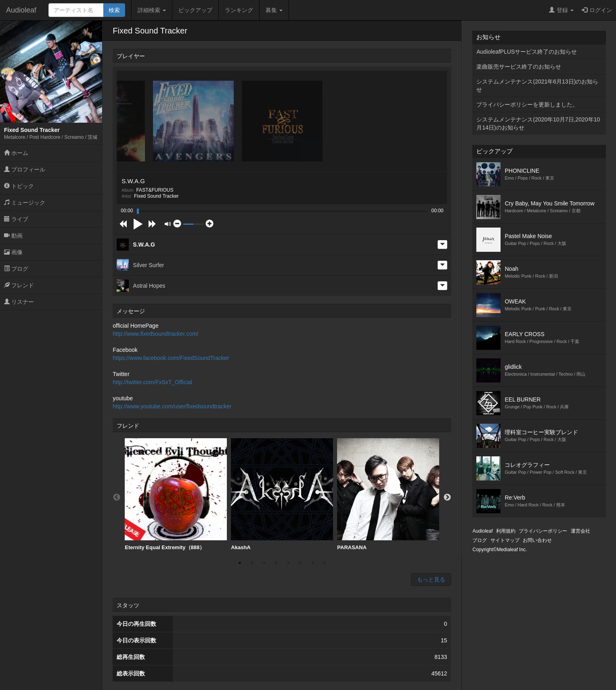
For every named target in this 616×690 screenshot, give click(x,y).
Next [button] (447, 498)
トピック (19, 186)
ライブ (16, 219)
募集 (274, 10)
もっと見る (431, 579)
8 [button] (325, 563)
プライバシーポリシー (543, 531)
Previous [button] (117, 498)
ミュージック (25, 203)
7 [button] (312, 563)
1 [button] (240, 563)
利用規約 (506, 531)
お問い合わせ (537, 540)
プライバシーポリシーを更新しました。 (527, 105)
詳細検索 (152, 10)
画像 (13, 252)
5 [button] (288, 563)
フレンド (19, 285)
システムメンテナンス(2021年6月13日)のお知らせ (537, 86)
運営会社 (580, 531)
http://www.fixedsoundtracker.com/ (155, 334)
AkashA (282, 494)
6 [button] (300, 563)
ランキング (239, 10)
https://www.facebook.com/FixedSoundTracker (171, 358)
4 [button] (276, 563)
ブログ (16, 269)
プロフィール (25, 169)
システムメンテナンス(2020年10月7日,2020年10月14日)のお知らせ (538, 123)
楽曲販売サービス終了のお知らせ (519, 67)
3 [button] (264, 563)
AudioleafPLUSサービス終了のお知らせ (527, 52)
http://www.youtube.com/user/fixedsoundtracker (172, 406)
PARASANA (388, 494)
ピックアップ (195, 10)
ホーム (16, 153)
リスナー (19, 302)
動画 (13, 236)
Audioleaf (21, 10)
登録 (561, 10)
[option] (176, 494)
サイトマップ (505, 540)
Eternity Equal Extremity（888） (176, 494)
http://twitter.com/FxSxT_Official (152, 382)
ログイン (597, 10)
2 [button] (252, 563)
